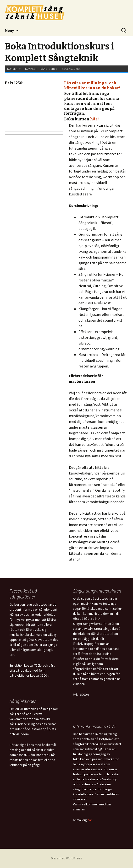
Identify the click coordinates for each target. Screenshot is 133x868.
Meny (9, 30)
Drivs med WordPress (66, 858)
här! (94, 119)
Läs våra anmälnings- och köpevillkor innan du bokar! (92, 86)
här (90, 820)
